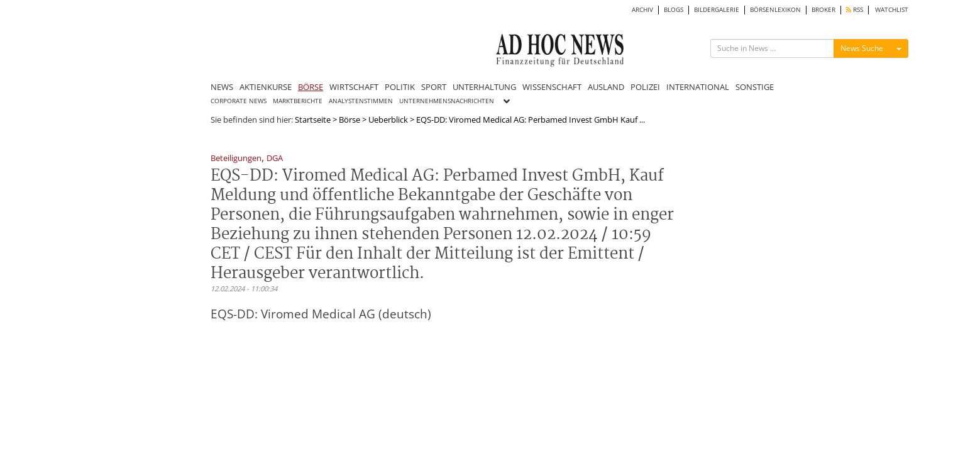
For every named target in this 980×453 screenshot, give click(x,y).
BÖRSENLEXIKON (775, 10)
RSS (855, 10)
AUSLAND (606, 87)
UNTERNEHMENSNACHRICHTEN (447, 101)
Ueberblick (388, 120)
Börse (350, 120)
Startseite (313, 120)
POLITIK (400, 87)
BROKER (823, 10)
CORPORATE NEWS (239, 101)
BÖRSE (311, 87)
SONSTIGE (755, 87)
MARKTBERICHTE (298, 101)
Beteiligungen (236, 159)
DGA (275, 159)
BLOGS (674, 10)
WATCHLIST (892, 10)
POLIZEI (645, 87)
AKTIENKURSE (266, 87)
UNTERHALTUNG (484, 87)
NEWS (222, 87)
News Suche (862, 48)
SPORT (434, 87)
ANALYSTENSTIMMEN (361, 101)
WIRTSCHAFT (354, 87)
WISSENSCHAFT (552, 87)
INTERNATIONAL (698, 87)
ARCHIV (642, 10)
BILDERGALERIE (717, 10)
